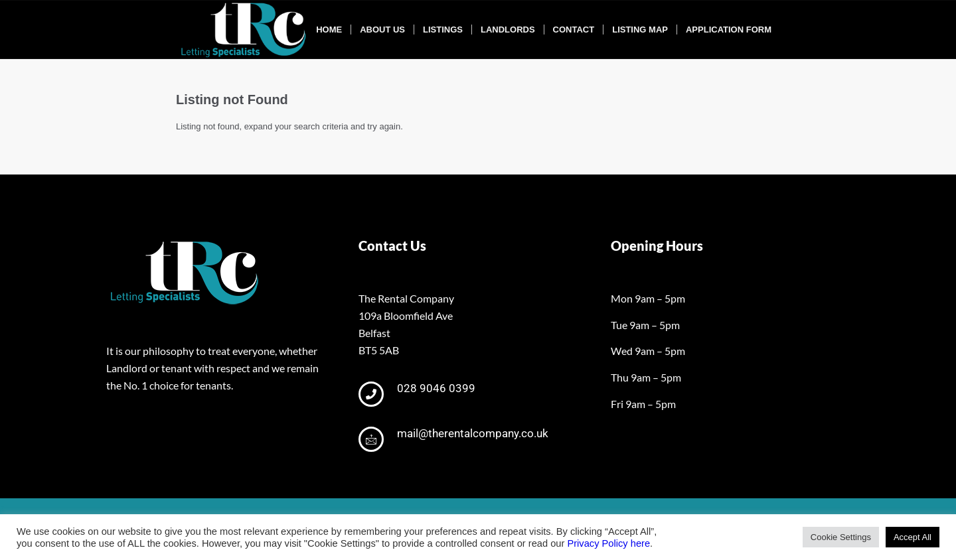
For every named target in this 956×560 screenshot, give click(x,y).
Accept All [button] (913, 537)
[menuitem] (329, 30)
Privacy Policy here (608, 543)
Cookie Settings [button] (841, 537)
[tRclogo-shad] (245, 30)
